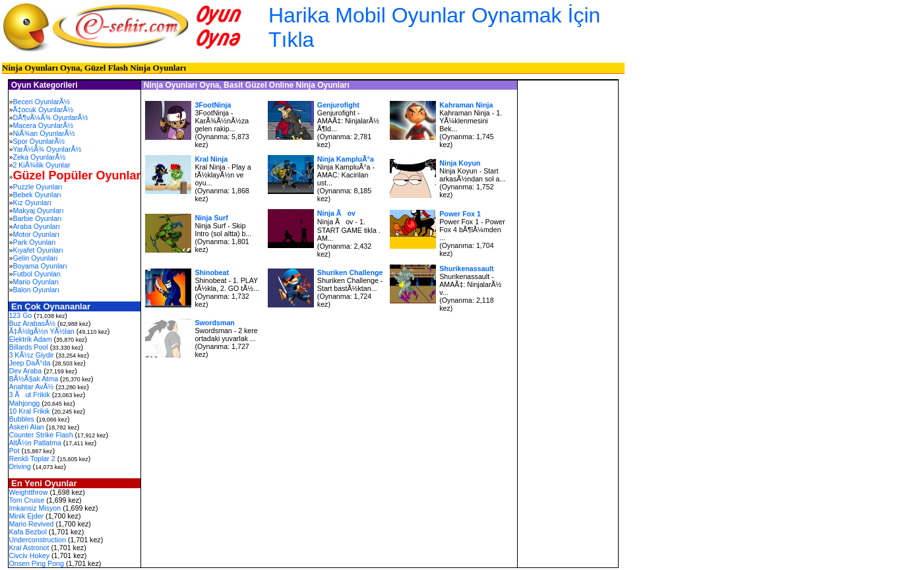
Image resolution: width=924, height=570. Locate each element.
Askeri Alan (26, 427)
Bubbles (21, 419)
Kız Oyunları (32, 203)
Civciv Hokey (29, 555)
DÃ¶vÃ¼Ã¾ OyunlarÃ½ (50, 117)
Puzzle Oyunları (37, 187)
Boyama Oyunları (40, 266)
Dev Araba (25, 371)
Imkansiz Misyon (35, 508)
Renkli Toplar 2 (32, 459)
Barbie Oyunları (37, 218)
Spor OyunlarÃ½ (39, 141)
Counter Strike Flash (41, 435)
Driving (19, 466)
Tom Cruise (26, 500)
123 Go (20, 315)
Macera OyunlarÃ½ (43, 125)
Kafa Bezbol (27, 532)
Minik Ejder (26, 516)
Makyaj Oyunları (38, 210)
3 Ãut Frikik (29, 395)
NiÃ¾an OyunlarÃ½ (44, 133)
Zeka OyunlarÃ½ (39, 157)
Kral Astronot (29, 548)
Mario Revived (31, 524)
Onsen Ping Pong (36, 563)
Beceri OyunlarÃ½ (41, 102)
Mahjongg (24, 403)
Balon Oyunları (36, 290)
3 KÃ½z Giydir (31, 355)
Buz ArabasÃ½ (32, 323)
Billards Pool (28, 347)
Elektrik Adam (30, 339)
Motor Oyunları (36, 234)
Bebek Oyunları (37, 195)
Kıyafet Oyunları (38, 250)
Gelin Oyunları (35, 258)
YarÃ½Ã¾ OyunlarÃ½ (47, 149)
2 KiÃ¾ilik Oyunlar (41, 165)
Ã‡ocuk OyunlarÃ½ (43, 110)
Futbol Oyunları (37, 274)
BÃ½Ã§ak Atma (33, 379)
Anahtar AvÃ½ (31, 387)
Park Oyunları (34, 242)
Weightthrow (28, 492)
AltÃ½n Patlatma (35, 443)
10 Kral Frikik (29, 411)
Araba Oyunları (36, 226)
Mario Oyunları (36, 282)
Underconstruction (37, 540)
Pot (14, 451)
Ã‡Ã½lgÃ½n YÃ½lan (41, 331)
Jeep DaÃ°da (29, 363)
